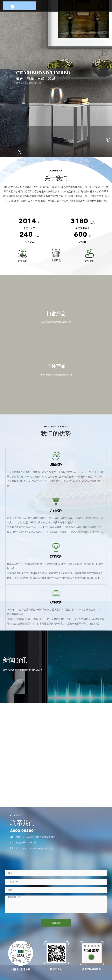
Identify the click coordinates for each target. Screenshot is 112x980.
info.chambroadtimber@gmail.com (35, 848)
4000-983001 (23, 831)
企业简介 (22, 261)
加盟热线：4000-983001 (29, 843)
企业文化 (90, 261)
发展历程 (56, 260)
